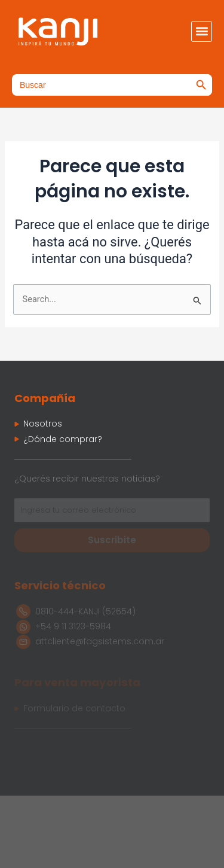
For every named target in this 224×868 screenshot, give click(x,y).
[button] (202, 31)
